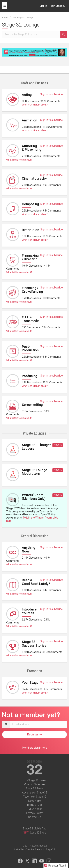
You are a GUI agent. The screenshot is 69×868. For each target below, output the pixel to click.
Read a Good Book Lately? (36, 582)
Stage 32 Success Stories (34, 644)
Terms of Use (34, 805)
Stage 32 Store (38, 833)
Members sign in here (35, 748)
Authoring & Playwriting (32, 148)
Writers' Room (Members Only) (34, 497)
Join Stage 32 (58, 6)
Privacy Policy (34, 813)
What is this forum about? (35, 105)
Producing (30, 376)
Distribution (31, 230)
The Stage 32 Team (34, 780)
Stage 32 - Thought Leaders (36, 447)
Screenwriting (32, 405)
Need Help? (34, 801)
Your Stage (30, 683)
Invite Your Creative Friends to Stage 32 (35, 849)
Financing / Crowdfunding (32, 290)
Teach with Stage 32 (35, 797)
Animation (30, 120)
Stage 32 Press (34, 788)
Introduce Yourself (29, 611)
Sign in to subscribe (52, 94)
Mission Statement (35, 784)
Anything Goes (29, 549)
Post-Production (30, 348)
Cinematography (34, 178)
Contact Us (35, 817)
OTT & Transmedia (31, 319)
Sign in (43, 6)
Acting (27, 95)
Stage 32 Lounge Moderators (34, 472)
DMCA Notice (34, 809)
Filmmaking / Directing (30, 257)
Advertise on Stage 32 (35, 793)
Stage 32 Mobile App (35, 829)
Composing (30, 204)
